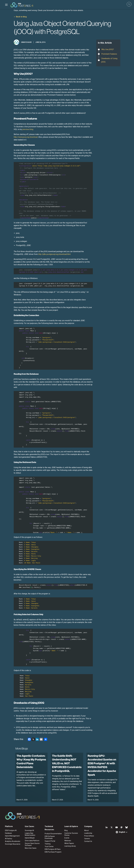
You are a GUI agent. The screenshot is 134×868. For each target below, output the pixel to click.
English (122, 832)
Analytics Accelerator (13, 841)
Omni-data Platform (32, 841)
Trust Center (49, 846)
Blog (66, 830)
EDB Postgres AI (11, 830)
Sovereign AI (29, 830)
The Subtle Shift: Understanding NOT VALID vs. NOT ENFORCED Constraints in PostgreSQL (67, 763)
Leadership (88, 833)
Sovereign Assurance (13, 844)
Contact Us (88, 841)
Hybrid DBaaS (30, 838)
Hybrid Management (12, 836)
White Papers (69, 843)
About (86, 830)
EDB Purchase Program (53, 852)
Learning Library (70, 846)
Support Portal (50, 841)
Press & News (89, 836)
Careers (87, 839)
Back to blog (21, 17)
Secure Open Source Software (32, 844)
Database (8, 833)
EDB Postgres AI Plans (53, 849)
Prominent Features (109, 54)
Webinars (68, 841)
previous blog (28, 129)
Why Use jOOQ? (108, 49)
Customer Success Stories (71, 834)
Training (48, 844)
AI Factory (9, 839)
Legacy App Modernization (30, 834)
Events (67, 838)
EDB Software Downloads (50, 837)
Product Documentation (53, 834)
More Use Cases (31, 848)
